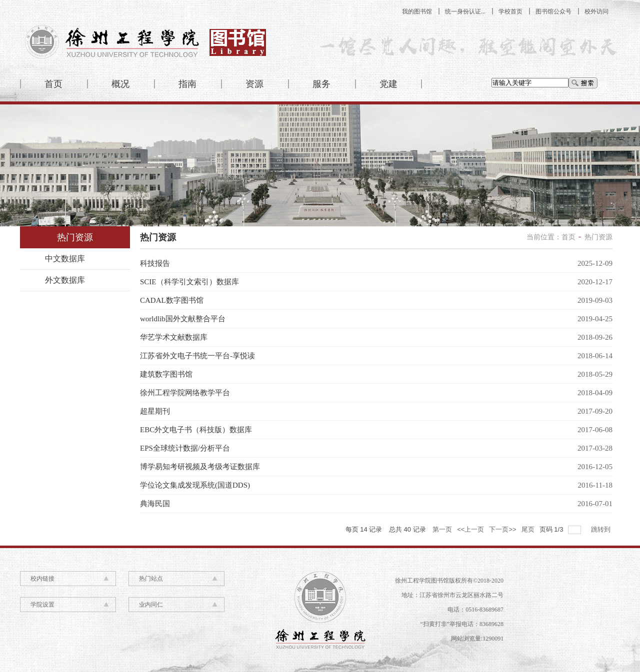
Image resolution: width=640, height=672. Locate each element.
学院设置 (42, 605)
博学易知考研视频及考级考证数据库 (200, 467)
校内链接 (42, 579)
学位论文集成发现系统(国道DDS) (195, 485)
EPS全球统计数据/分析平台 (185, 448)
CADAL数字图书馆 (172, 300)
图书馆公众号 (553, 11)
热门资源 (598, 237)
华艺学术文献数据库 (174, 337)
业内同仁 (151, 605)
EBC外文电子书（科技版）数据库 (196, 430)
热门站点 (151, 579)
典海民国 (155, 504)
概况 (120, 84)
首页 (53, 84)
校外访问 (596, 11)
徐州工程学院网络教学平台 (185, 393)
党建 (388, 84)
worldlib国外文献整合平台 (183, 319)
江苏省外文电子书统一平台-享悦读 (197, 356)
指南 (187, 84)
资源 (254, 84)
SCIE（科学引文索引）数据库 (189, 282)
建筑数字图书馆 (166, 374)
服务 (321, 84)
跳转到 (602, 529)
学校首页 (510, 11)
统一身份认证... (465, 11)
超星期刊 (155, 411)
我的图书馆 (417, 11)
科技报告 (155, 263)
